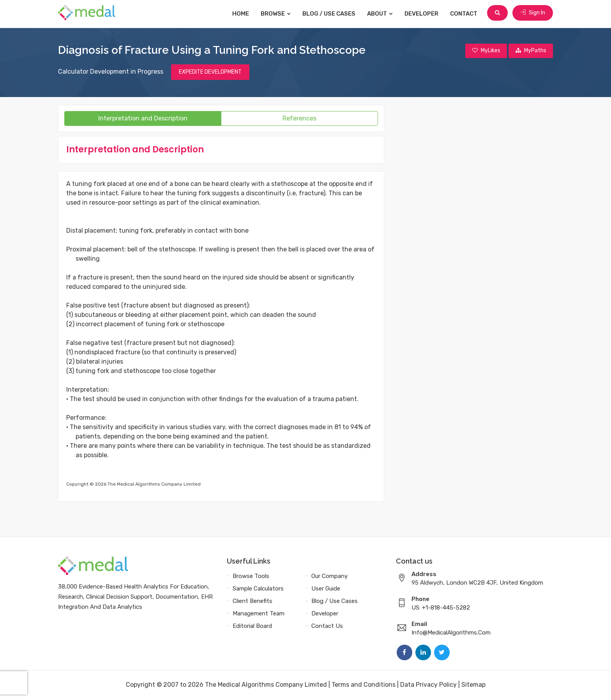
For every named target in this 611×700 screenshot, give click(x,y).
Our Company (329, 577)
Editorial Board (252, 627)
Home (242, 14)
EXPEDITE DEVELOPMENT (210, 73)
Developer (423, 14)
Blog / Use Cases (330, 14)
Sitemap (473, 685)
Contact (465, 14)
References (299, 119)
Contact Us (327, 627)
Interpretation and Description (143, 119)
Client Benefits (253, 602)
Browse (277, 14)
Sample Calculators (258, 589)
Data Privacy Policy (428, 685)
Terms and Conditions (364, 685)
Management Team (259, 614)
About (381, 14)
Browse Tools (251, 577)
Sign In (533, 13)
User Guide (326, 589)
